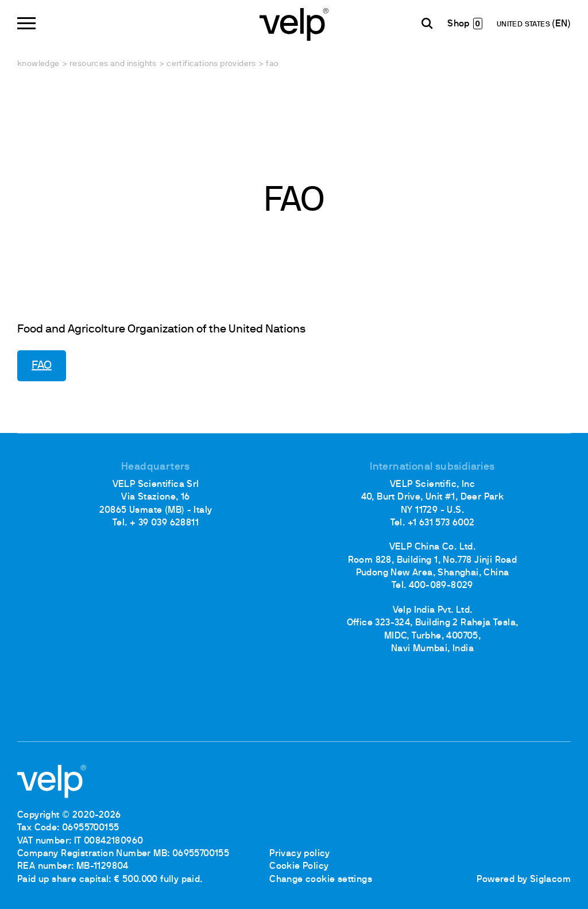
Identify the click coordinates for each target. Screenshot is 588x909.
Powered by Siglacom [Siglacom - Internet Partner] (524, 880)
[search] (427, 24)
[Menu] (26, 23)
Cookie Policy (299, 867)
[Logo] (294, 23)
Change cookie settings (321, 880)
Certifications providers (211, 64)
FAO (42, 366)
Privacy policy (300, 854)
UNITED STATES (525, 25)
